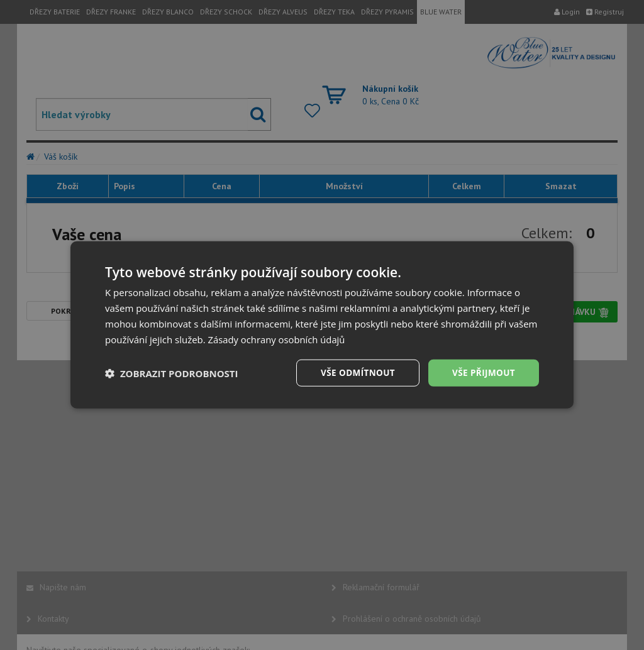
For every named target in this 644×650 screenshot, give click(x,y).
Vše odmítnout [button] (354, 372)
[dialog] (322, 325)
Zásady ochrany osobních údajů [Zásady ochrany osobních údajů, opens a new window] (278, 339)
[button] (172, 373)
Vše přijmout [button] (483, 372)
